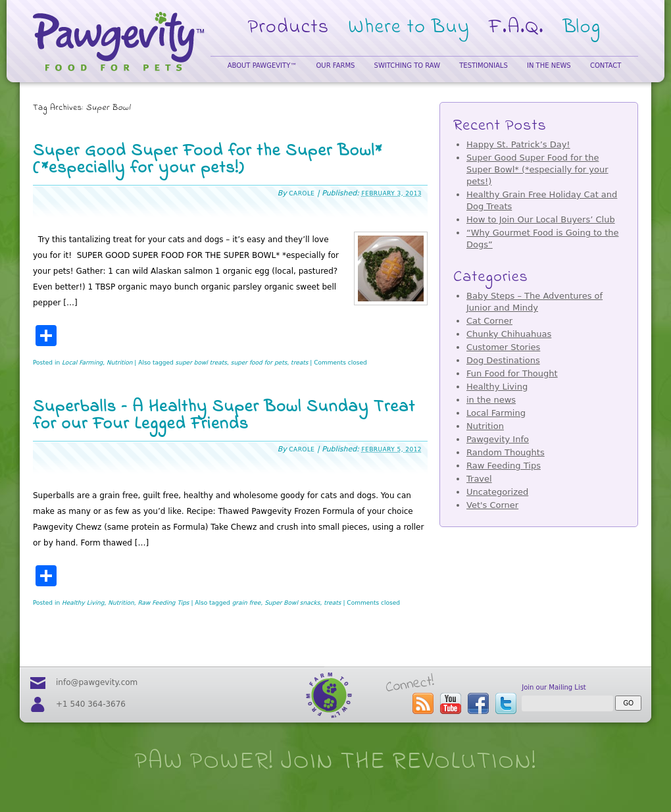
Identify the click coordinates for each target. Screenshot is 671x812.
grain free (247, 603)
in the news (491, 400)
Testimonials (484, 65)
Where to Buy (409, 28)
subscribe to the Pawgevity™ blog (423, 703)
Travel (479, 479)
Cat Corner (489, 321)
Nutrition (119, 363)
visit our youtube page (451, 703)
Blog (582, 28)
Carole (302, 193)
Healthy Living (83, 603)
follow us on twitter (506, 703)
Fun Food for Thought (512, 373)
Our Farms (335, 65)
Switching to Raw (407, 65)
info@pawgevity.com (97, 682)
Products (289, 28)
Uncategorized (497, 492)
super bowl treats (201, 363)
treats (299, 363)
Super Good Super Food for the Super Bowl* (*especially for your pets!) (208, 160)
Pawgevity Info (498, 439)
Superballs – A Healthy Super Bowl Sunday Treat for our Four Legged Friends (224, 416)
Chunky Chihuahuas (509, 334)
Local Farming (82, 363)
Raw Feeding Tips (163, 603)
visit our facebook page (478, 703)
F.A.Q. (516, 28)
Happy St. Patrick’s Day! (518, 144)
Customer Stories (503, 347)
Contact (606, 65)
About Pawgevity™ (262, 65)
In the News (549, 65)
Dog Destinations (503, 360)
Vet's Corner (492, 505)
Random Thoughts (506, 452)
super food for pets (259, 363)
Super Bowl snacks (292, 603)
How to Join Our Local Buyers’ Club (541, 219)
